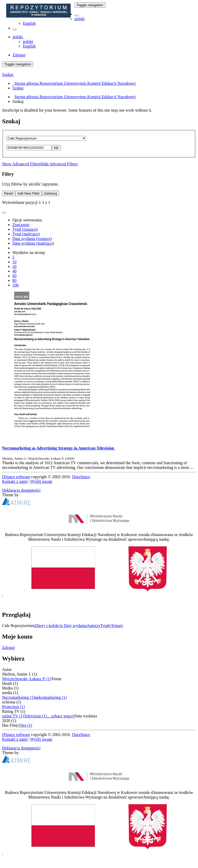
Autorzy (93, 626)
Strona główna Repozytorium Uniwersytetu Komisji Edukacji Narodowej (75, 97)
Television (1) (35, 716)
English (29, 23)
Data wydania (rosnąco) (32, 239)
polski (80, 19)
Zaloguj (9, 648)
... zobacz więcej (61, 716)
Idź (56, 148)
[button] (77, 16)
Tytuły (106, 626)
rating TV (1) (13, 716)
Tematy (117, 626)
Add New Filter (28, 193)
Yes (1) (26, 725)
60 (14, 276)
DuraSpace (81, 477)
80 (14, 280)
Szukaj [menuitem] (18, 88)
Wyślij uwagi (41, 481)
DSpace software (16, 477)
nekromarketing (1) (51, 697)
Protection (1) (13, 707)
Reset (9, 193)
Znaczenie (21, 225)
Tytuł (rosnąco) (25, 229)
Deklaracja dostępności (21, 490)
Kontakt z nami (15, 481)
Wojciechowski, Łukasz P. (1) (27, 679)
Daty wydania (75, 626)
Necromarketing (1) (18, 697)
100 (15, 285)
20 (14, 266)
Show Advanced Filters (21, 164)
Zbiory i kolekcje (49, 626)
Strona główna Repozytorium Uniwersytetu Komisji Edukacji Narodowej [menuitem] (74, 83)
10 (14, 262)
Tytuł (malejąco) (26, 234)
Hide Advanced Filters (59, 164)
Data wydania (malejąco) (33, 243)
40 (14, 271)
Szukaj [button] (8, 75)
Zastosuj (50, 193)
